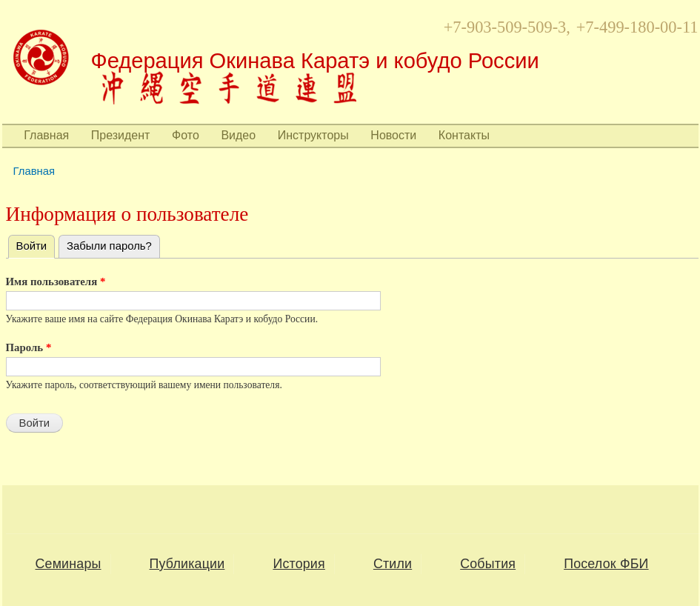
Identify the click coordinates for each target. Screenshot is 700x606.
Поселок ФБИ (606, 564)
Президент (121, 135)
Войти (36, 244)
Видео (238, 135)
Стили (393, 564)
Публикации (187, 564)
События (488, 564)
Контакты (464, 135)
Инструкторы (313, 135)
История (299, 564)
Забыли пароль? (109, 246)
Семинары (69, 564)
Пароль (29, 347)
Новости (393, 135)
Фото (186, 135)
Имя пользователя (56, 282)
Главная (46, 135)
